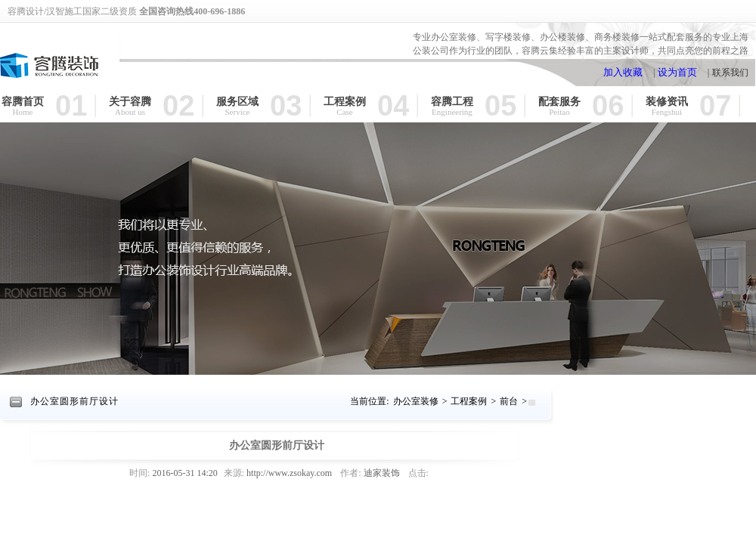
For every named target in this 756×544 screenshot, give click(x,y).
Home (23, 112)
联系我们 (730, 73)
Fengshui (667, 112)
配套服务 (559, 101)
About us (130, 112)
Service (238, 112)
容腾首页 (23, 101)
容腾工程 (452, 101)
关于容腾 (130, 101)
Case (344, 112)
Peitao (559, 112)
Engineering (452, 112)
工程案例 (345, 101)
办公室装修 (416, 401)
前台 (509, 401)
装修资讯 (667, 101)
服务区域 (237, 101)
